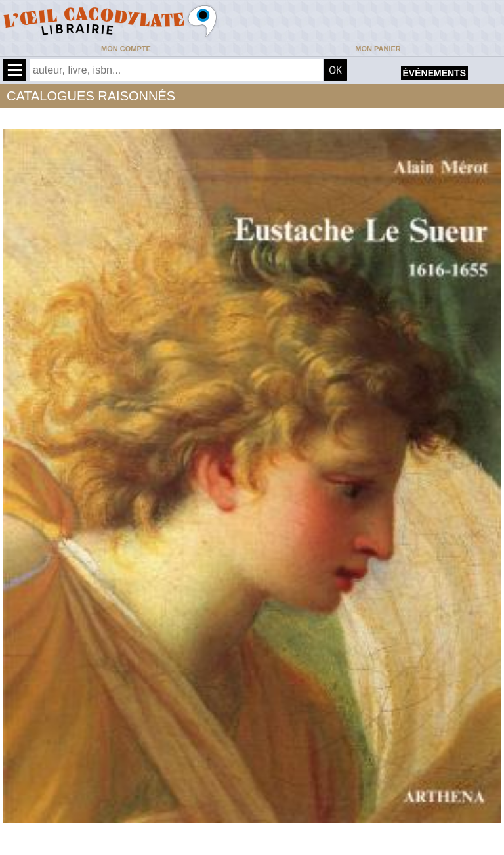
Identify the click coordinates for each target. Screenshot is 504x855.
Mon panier (378, 49)
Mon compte (126, 49)
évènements (434, 73)
